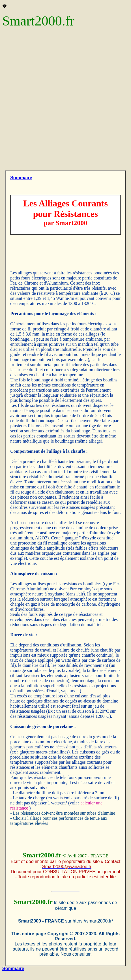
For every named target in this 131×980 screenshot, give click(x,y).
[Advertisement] (65, 102)
